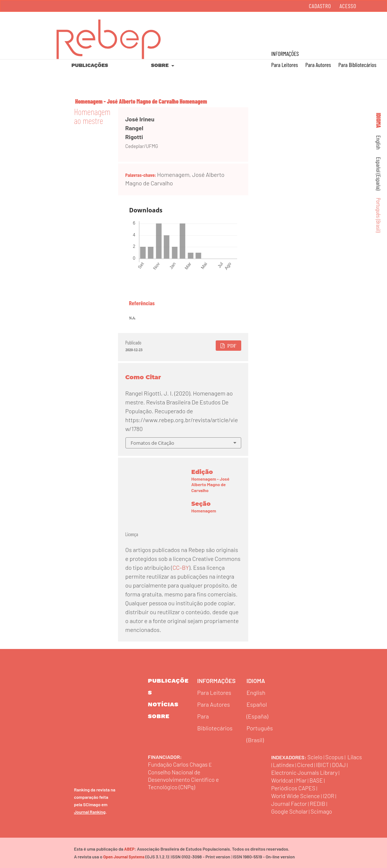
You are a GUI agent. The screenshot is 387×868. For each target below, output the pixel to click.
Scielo (315, 757)
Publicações (90, 65)
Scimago (323, 811)
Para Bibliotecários (358, 65)
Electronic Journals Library (323, 772)
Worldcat (283, 780)
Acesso (348, 6)
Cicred (322, 765)
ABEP (129, 849)
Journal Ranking (90, 812)
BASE (318, 780)
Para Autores (318, 65)
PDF (231, 346)
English (379, 143)
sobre (159, 716)
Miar (302, 780)
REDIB (319, 803)
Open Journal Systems (123, 857)
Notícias (163, 704)
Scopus (335, 757)
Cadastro (320, 6)
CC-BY (181, 567)
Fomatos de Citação (152, 443)
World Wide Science (297, 796)
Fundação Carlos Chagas (179, 764)
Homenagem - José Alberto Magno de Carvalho (127, 101)
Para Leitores (285, 65)
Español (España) (379, 174)
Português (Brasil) (379, 215)
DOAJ (278, 772)
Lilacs (279, 765)
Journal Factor (290, 803)
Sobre (160, 65)
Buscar (349, 30)
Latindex (300, 765)
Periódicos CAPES (294, 788)
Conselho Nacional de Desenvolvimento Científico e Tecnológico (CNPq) (185, 779)
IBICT (341, 765)
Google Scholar (290, 811)
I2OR (331, 796)
